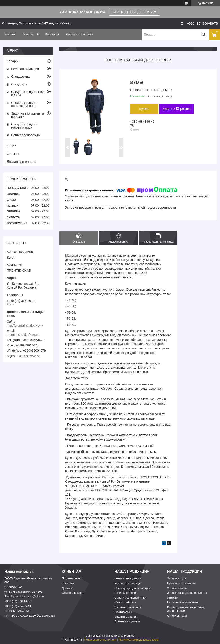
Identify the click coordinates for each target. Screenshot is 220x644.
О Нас (12, 146)
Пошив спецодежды (26, 135)
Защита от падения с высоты (187, 593)
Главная (10, 34)
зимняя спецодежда (128, 583)
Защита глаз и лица (128, 607)
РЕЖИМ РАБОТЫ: (17, 611)
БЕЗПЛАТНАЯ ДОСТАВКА (134, 12)
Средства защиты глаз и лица (28, 93)
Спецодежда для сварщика (133, 588)
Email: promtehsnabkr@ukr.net (25, 596)
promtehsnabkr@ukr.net (24, 335)
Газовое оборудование (183, 602)
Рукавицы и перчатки (182, 583)
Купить (144, 109)
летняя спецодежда (128, 578)
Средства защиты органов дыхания (24, 104)
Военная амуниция (25, 69)
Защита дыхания (126, 617)
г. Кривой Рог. (13, 587)
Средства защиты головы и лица (24, 126)
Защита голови (177, 588)
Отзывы (13, 154)
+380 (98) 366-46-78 (18, 601)
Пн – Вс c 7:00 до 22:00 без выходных (30, 616)
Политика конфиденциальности (139, 640)
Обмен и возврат (73, 593)
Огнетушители (177, 616)
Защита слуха (177, 578)
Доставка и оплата (80, 34)
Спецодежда (20, 77)
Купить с (177, 109)
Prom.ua (129, 636)
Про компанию (72, 578)
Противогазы (123, 612)
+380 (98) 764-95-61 (18, 606)
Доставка (68, 588)
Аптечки (173, 598)
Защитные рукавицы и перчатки (27, 115)
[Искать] (203, 35)
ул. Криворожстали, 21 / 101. (24, 592)
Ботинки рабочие (126, 593)
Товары (28, 34)
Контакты (52, 34)
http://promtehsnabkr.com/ (25, 325)
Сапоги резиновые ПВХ (130, 598)
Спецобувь (19, 84)
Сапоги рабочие (125, 602)
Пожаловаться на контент (100, 640)
